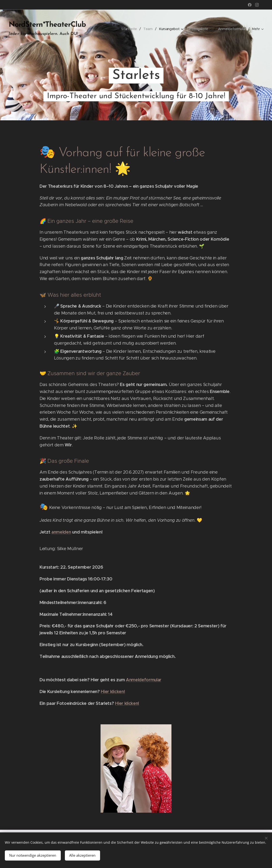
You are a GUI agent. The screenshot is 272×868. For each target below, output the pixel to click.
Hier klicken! (113, 692)
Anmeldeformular (144, 680)
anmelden (61, 532)
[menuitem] (128, 29)
